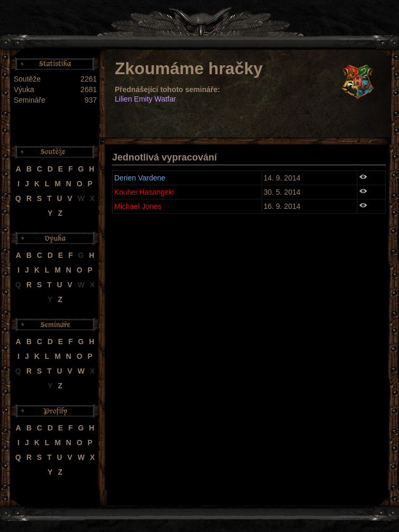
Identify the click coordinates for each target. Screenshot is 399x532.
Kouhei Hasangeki (144, 192)
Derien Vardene (140, 178)
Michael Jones (138, 206)
